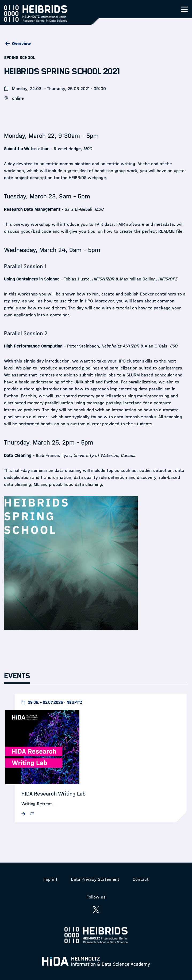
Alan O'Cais (156, 346)
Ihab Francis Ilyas (53, 455)
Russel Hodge (67, 149)
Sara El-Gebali (78, 209)
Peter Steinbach (83, 346)
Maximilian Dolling (138, 279)
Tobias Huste (77, 279)
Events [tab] (17, 676)
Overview (22, 44)
